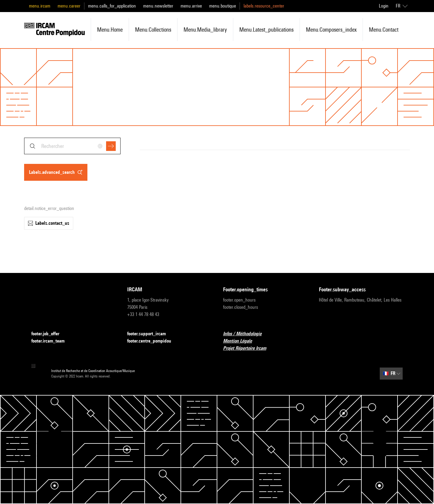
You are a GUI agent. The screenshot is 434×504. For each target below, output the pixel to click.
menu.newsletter (158, 6)
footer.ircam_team (52, 341)
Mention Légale (241, 341)
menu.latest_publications (266, 30)
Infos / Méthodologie (246, 334)
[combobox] (72, 146)
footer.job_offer (49, 334)
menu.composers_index (331, 30)
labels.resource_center (264, 6)
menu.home (110, 30)
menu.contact (384, 30)
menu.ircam (40, 6)
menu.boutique (223, 6)
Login (384, 6)
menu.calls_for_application (112, 6)
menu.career (69, 6)
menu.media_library (205, 30)
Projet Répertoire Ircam (248, 348)
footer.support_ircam (150, 334)
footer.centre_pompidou (153, 341)
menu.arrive (191, 6)
